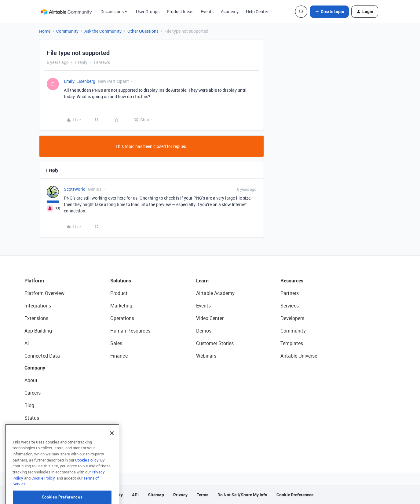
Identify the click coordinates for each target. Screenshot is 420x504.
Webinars (206, 356)
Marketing (121, 306)
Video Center (210, 318)
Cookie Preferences (295, 495)
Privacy (180, 495)
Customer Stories (215, 343)
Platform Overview (44, 293)
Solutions (121, 281)
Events (207, 11)
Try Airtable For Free (46, 443)
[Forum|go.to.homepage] (66, 12)
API (135, 495)
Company (35, 368)
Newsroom (36, 430)
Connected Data (42, 356)
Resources (292, 281)
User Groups (148, 11)
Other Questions (143, 31)
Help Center (257, 11)
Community (67, 31)
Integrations (38, 306)
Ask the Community (103, 31)
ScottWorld (75, 189)
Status (32, 418)
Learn (202, 281)
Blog (29, 405)
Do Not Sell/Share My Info (242, 495)
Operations (122, 318)
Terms (203, 495)
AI (27, 343)
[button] (329, 12)
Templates (292, 343)
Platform (34, 281)
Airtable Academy (215, 293)
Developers (292, 318)
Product (119, 293)
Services (290, 306)
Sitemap (156, 495)
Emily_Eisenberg (80, 81)
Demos (204, 331)
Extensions (36, 318)
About (31, 380)
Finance (119, 356)
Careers (33, 393)
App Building (38, 331)
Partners (290, 293)
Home (45, 31)
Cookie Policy (87, 481)
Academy (230, 11)
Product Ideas (180, 11)
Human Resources (130, 331)
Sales (116, 343)
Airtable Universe (299, 356)
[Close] (112, 454)
